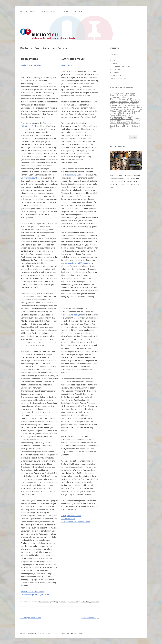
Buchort (23, 633)
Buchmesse (115, 72)
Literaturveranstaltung (119, 78)
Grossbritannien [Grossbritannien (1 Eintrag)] (135, 105)
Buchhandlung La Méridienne (76, 263)
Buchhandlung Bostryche (72, 315)
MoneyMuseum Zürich (31, 618)
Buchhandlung (45, 602)
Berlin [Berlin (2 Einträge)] (122, 95)
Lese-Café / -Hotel (117, 75)
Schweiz (63, 602)
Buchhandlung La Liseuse (75, 175)
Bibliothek (114, 63)
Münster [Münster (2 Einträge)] (114, 113)
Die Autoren (32, 633)
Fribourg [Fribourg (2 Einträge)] (124, 105)
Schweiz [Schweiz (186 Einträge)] (122, 118)
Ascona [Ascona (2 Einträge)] (134, 93)
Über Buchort (43, 633)
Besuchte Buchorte (28, 12)
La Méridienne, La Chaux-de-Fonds (76, 522)
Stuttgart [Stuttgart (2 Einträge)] (129, 121)
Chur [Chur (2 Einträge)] (125, 97)
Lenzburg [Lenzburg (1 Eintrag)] (132, 109)
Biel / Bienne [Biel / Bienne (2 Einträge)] (116, 97)
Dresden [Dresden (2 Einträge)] (114, 102)
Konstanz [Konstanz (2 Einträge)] (115, 109)
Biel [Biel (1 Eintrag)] (136, 95)
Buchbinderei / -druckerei (120, 66)
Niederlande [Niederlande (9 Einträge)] (127, 113)
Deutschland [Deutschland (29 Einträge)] (121, 99)
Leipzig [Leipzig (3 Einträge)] (124, 109)
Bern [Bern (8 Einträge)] (130, 95)
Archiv (112, 60)
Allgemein (114, 54)
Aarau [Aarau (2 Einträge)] (113, 93)
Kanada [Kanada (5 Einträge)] (137, 107)
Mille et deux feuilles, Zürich (32, 592)
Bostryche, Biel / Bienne (71, 516)
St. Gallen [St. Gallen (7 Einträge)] (118, 121)
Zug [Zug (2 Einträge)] (113, 126)
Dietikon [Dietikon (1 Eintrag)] (136, 100)
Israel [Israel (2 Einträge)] (121, 107)
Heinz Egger (67, 65)
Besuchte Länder (49, 12)
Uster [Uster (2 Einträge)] (113, 123)
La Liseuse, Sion (68, 519)
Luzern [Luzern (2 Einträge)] (116, 111)
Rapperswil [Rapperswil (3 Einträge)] (116, 115)
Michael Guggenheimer (32, 65)
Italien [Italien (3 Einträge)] (128, 107)
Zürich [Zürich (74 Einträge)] (124, 125)
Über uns (64, 12)
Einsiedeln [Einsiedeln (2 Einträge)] (124, 102)
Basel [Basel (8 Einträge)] (114, 95)
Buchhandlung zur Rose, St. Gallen (35, 595)
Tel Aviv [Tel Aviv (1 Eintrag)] (137, 121)
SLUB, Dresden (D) (90, 618)
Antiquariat (114, 57)
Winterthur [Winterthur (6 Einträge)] (124, 123)
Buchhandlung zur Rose (31, 178)
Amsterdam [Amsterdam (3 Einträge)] (123, 93)
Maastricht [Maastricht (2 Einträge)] (125, 111)
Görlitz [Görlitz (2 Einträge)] (114, 107)
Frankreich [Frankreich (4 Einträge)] (116, 103)
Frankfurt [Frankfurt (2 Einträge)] (134, 102)
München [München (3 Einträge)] (135, 111)
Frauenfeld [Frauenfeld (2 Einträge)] (127, 104)
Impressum (78, 12)
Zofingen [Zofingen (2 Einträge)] (135, 123)
